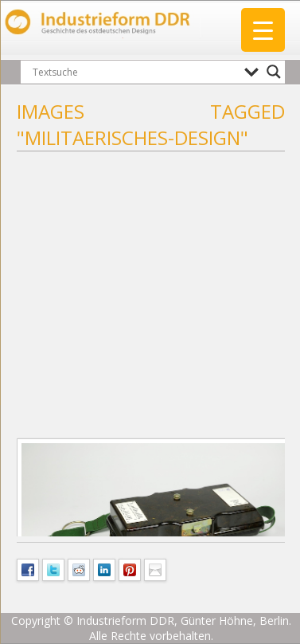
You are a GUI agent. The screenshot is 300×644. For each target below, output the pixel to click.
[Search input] (134, 72)
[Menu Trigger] (263, 30)
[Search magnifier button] (274, 72)
